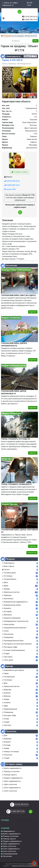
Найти (36, 41)
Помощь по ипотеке (11, 836)
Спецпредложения (10, 854)
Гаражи (8, 36)
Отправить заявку (19, 172)
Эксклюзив (7, 856)
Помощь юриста (9, 839)
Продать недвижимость (12, 841)
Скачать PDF (10, 189)
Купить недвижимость (12, 834)
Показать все (32, 553)
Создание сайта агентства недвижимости (25, 866)
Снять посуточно (10, 851)
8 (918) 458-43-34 (31, 17)
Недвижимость (9, 831)
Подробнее (33, 312)
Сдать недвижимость (11, 844)
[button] (19, 79)
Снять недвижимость (11, 849)
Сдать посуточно (10, 846)
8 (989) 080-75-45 (31, 20)
